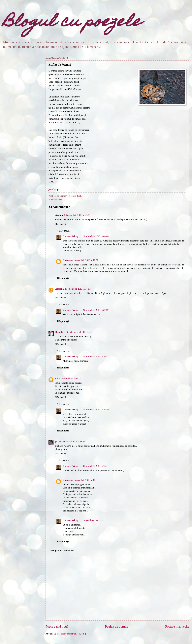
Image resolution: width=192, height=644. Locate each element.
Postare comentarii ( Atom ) (73, 634)
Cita (57, 378)
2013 (60, 200)
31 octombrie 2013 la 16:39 (96, 410)
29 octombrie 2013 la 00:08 (96, 236)
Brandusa (60, 332)
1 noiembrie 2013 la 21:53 (95, 520)
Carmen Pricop (71, 236)
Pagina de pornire (117, 626)
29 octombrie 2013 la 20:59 (96, 310)
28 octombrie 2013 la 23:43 (77, 215)
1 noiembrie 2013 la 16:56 (86, 260)
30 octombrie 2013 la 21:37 (72, 441)
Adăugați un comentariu (62, 551)
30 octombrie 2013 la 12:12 (73, 378)
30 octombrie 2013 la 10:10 (79, 332)
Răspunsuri (64, 231)
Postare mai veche (177, 626)
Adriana (60, 289)
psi (50, 189)
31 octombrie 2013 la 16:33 (96, 356)
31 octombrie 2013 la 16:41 (96, 466)
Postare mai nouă (57, 626)
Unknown (68, 260)
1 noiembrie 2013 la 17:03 (86, 480)
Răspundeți (61, 224)
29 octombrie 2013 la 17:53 (78, 289)
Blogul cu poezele (72, 23)
